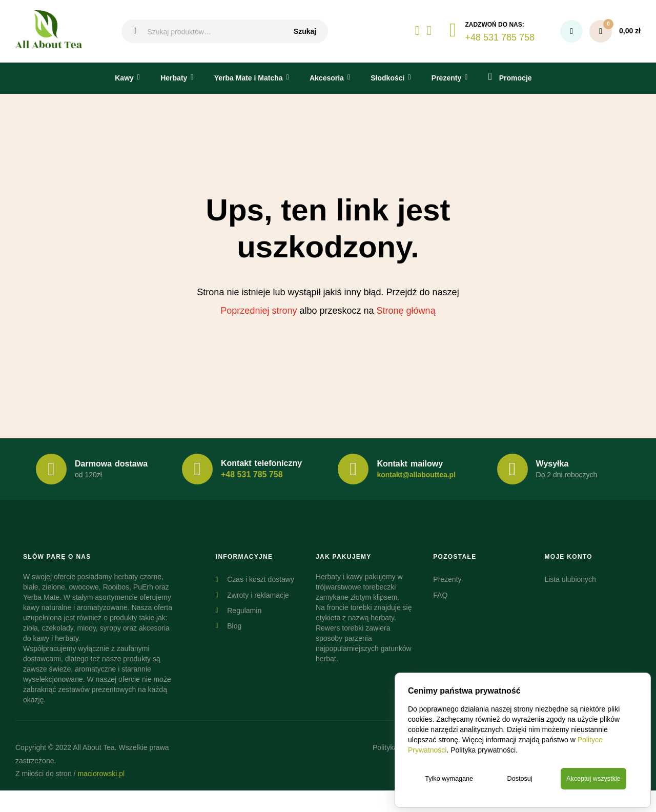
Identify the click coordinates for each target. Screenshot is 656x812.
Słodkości (387, 78)
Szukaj (305, 31)
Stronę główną (406, 311)
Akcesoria (327, 78)
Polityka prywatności (483, 749)
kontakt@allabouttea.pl (416, 475)
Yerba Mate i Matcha (249, 78)
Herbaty (174, 78)
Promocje (510, 77)
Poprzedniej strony (259, 311)
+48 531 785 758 (252, 474)
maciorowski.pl (101, 774)
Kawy (124, 78)
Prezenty (446, 78)
